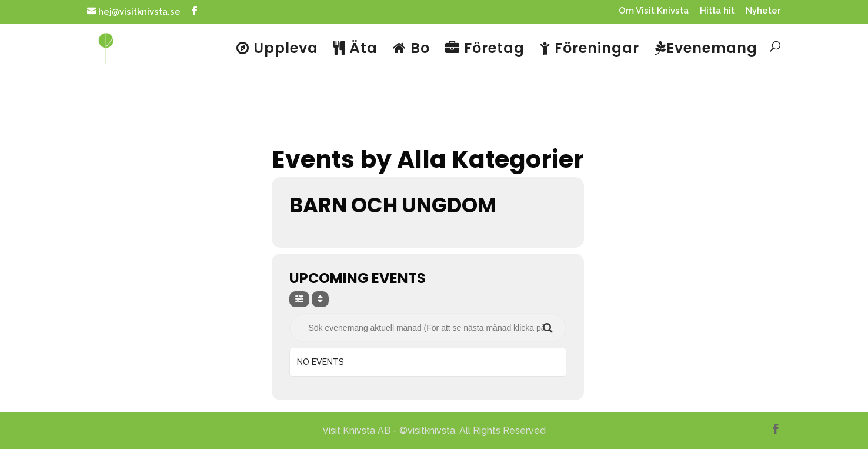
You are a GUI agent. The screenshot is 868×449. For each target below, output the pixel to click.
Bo (411, 49)
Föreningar (590, 49)
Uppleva (277, 49)
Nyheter (763, 11)
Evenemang (706, 49)
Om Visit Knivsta (654, 11)
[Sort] (320, 299)
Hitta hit (717, 11)
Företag (485, 49)
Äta (355, 49)
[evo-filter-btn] (299, 299)
